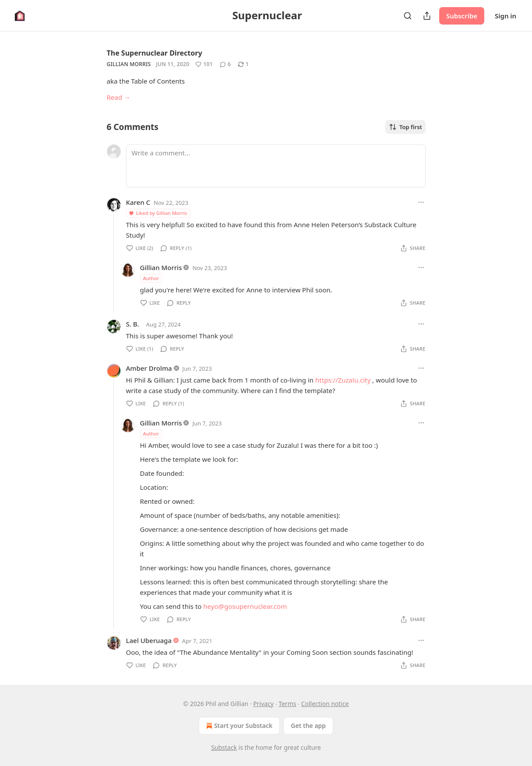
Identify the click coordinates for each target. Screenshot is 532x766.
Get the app (308, 726)
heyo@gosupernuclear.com (245, 606)
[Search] (408, 16)
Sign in (506, 16)
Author (151, 278)
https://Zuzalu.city (343, 380)
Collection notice (325, 704)
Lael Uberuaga (149, 640)
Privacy (263, 704)
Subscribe (462, 16)
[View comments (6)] (225, 64)
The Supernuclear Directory (155, 53)
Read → (119, 97)
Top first (405, 127)
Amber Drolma (149, 368)
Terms (287, 704)
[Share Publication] (427, 16)
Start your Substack (238, 726)
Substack (224, 747)
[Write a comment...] (276, 166)
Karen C (138, 202)
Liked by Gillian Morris (158, 213)
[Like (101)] (204, 64)
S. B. (133, 324)
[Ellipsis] (421, 202)
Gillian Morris (129, 64)
